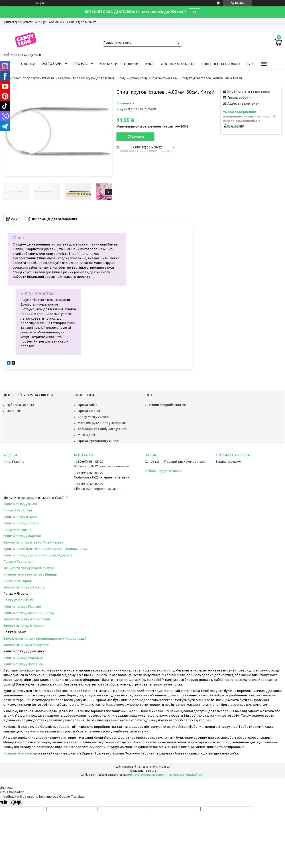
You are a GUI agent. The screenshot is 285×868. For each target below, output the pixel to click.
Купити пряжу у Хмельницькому (29, 613)
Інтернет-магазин (18, 753)
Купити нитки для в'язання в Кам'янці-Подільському (45, 549)
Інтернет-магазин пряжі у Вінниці (30, 574)
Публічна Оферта (20, 405)
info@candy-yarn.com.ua (164, 471)
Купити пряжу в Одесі (20, 517)
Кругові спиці (138, 78)
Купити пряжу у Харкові (22, 536)
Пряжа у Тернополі (18, 561)
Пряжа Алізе (88, 405)
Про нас (80, 64)
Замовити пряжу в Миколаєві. (27, 619)
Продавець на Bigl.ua (142, 771)
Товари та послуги (25, 78)
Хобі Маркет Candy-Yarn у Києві (102, 429)
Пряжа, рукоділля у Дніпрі (98, 441)
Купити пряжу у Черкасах (23, 658)
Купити (138, 137)
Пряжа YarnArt (89, 411)
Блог (150, 64)
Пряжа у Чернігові (18, 510)
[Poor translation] (16, 803)
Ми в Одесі (86, 435)
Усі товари (52, 64)
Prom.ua (164, 767)
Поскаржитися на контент (150, 775)
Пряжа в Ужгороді (18, 581)
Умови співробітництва (168, 405)
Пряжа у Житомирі (18, 530)
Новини (131, 64)
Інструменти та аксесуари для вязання (86, 78)
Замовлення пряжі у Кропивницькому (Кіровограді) (45, 638)
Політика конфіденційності (187, 775)
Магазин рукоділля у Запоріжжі (103, 423)
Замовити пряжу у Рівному (24, 587)
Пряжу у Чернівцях (18, 600)
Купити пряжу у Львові (21, 523)
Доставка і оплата (178, 64)
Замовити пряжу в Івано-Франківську (33, 542)
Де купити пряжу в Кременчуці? (29, 568)
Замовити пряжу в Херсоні (24, 626)
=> (195, 12)
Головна (27, 64)
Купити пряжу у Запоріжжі (24, 664)
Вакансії (13, 411)
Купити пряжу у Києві (20, 504)
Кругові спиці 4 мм (164, 78)
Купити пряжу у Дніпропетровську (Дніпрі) (38, 555)
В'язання (48, 78)
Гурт (251, 64)
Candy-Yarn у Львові (93, 417)
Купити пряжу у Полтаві (22, 606)
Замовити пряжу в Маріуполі (26, 645)
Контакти (108, 64)
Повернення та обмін (221, 64)
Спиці (122, 78)
